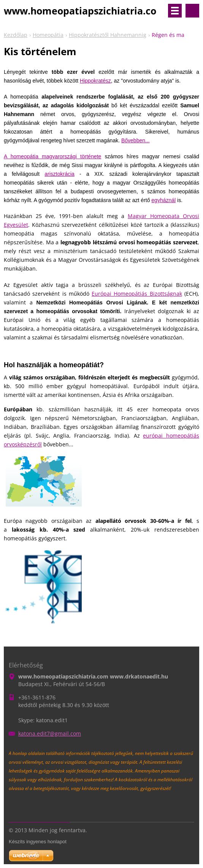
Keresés (192, 11)
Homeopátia (48, 35)
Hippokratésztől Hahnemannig (108, 35)
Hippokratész (95, 81)
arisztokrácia (59, 174)
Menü (175, 11)
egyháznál (163, 200)
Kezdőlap (16, 35)
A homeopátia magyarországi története (52, 156)
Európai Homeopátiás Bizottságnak (137, 294)
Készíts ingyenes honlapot (38, 842)
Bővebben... (136, 140)
